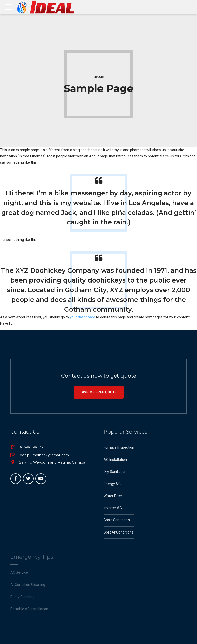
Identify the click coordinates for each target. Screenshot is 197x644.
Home (99, 77)
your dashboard (82, 317)
